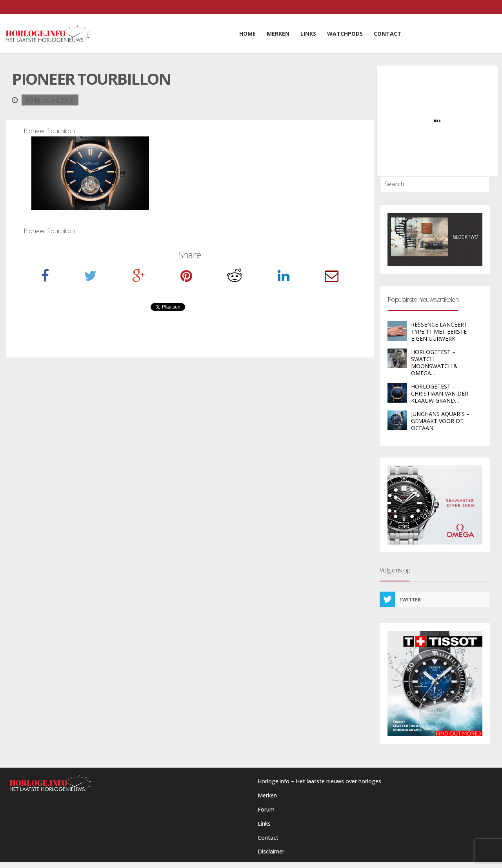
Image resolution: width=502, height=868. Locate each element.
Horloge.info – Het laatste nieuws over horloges (319, 781)
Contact (268, 838)
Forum (266, 809)
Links (264, 824)
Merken (267, 795)
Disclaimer (271, 851)
